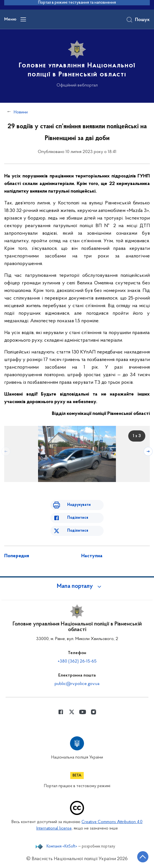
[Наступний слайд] (148, 451)
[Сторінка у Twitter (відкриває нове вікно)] (72, 712)
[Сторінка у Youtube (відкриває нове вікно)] (83, 712)
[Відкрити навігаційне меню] (23, 19)
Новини (21, 112)
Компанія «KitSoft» (62, 847)
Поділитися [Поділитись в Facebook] (78, 518)
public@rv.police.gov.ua (77, 684)
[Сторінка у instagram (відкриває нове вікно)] (94, 712)
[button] (77, 586)
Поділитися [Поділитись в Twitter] (78, 531)
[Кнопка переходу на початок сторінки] (143, 857)
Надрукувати (79, 505)
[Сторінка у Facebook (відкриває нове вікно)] (61, 712)
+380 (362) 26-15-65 (77, 661)
